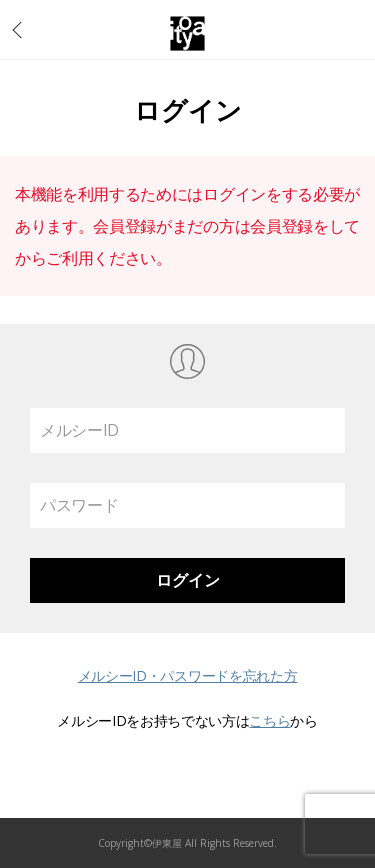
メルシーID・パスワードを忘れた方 (188, 675)
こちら (269, 720)
